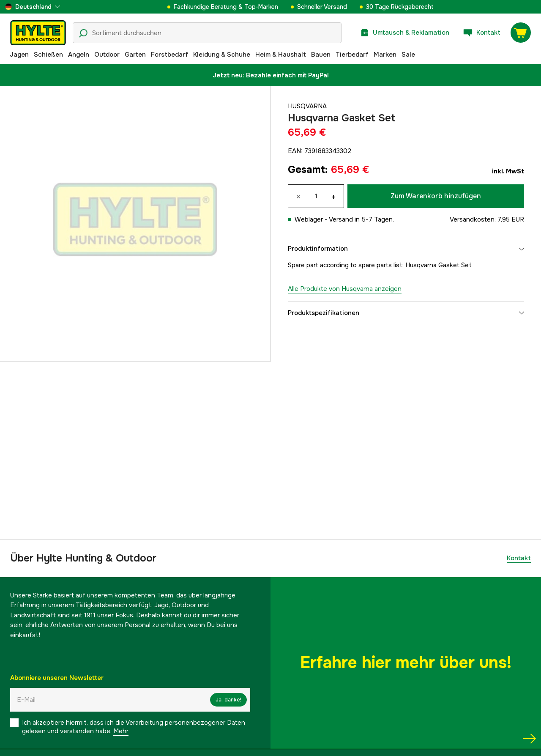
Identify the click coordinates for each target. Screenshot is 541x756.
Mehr (121, 731)
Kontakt (519, 558)
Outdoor (107, 55)
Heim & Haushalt (281, 55)
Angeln (79, 55)
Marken (385, 55)
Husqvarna (307, 106)
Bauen (321, 55)
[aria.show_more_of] (33, 7)
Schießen (48, 55)
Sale (408, 55)
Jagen (19, 55)
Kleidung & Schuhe (222, 55)
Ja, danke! (228, 700)
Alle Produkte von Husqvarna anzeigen (345, 289)
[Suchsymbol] (83, 33)
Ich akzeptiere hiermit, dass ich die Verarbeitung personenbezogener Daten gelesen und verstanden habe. (134, 727)
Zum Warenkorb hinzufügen (436, 196)
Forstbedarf (169, 55)
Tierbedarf (352, 55)
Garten (135, 55)
